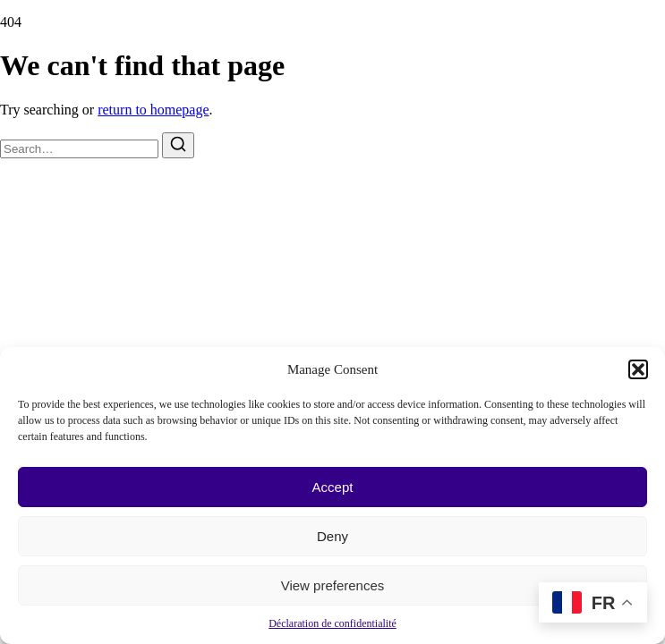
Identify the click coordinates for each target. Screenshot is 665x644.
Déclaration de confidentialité (332, 623)
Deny (332, 536)
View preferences (333, 585)
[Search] (178, 145)
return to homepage (153, 110)
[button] (638, 369)
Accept (333, 487)
